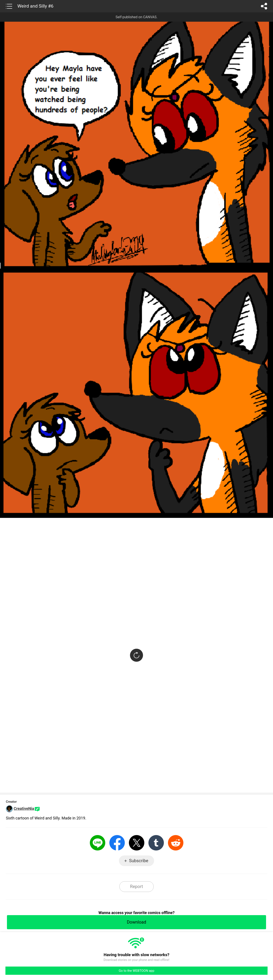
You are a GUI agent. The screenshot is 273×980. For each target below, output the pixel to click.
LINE (98, 843)
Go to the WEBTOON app (136, 971)
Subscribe (139, 861)
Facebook (117, 843)
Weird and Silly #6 (35, 6)
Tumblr (156, 843)
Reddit (176, 843)
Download (136, 922)
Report (136, 886)
